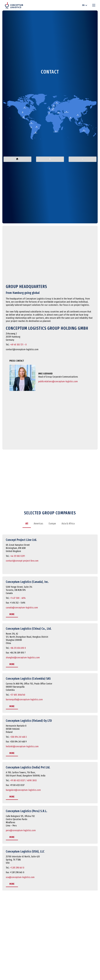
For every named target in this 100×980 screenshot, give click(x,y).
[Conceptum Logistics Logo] (14, 5)
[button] (85, 5)
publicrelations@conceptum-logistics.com (58, 381)
